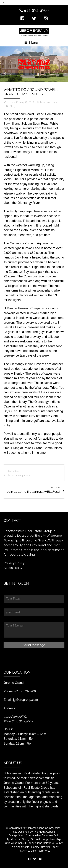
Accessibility (13, 568)
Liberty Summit (40, 847)
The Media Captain (44, 832)
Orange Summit (31, 839)
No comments (49, 102)
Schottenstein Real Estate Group (26, 773)
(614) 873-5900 (25, 691)
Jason (10, 102)
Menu (31, 43)
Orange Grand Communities (25, 835)
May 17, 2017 (27, 102)
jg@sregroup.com (26, 700)
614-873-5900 (34, 11)
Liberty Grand (34, 843)
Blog (12, 106)
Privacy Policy (14, 563)
